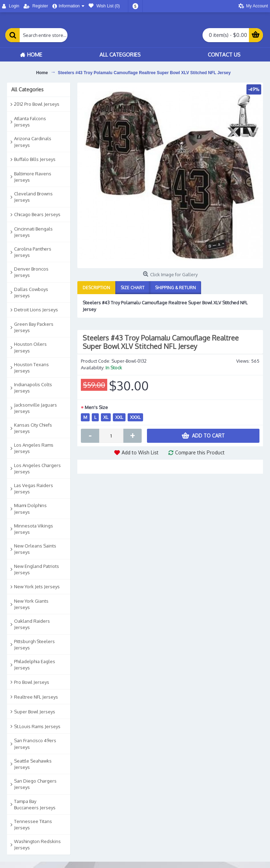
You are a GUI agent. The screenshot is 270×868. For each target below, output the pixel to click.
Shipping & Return (175, 288)
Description (96, 288)
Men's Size (96, 407)
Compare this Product (200, 452)
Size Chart (133, 288)
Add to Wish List (140, 452)
